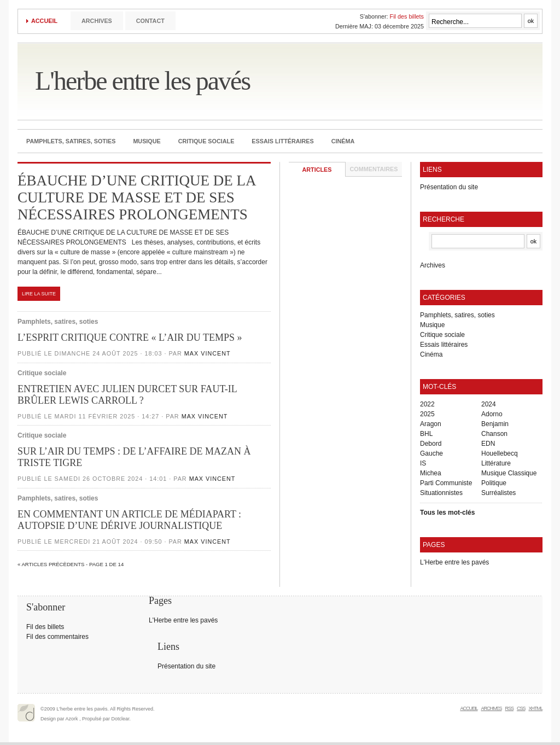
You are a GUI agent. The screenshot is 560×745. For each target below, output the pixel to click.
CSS (521, 708)
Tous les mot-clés (447, 513)
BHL (426, 434)
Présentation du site (449, 187)
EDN (488, 444)
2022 (427, 404)
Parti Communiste (446, 483)
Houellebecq (500, 453)
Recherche (444, 219)
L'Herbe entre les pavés (454, 562)
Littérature (496, 463)
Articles (317, 170)
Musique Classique (509, 473)
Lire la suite (39, 294)
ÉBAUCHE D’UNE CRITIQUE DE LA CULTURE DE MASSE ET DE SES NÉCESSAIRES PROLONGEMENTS (136, 197)
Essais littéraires (282, 141)
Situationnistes (441, 493)
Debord (431, 444)
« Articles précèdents (51, 564)
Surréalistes (498, 493)
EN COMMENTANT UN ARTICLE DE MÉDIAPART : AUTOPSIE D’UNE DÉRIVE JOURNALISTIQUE (129, 520)
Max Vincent (208, 353)
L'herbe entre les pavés (142, 81)
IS (423, 463)
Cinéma (343, 141)
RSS (509, 708)
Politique (494, 483)
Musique (147, 141)
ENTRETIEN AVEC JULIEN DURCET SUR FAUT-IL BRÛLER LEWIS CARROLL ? (127, 395)
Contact (150, 21)
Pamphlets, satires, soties (71, 141)
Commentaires (374, 169)
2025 (427, 414)
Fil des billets (407, 16)
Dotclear (121, 719)
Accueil (44, 21)
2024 (489, 404)
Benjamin (495, 424)
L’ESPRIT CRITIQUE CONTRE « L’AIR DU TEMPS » (130, 337)
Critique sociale (206, 141)
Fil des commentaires (57, 637)
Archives (97, 21)
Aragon (431, 424)
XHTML (535, 708)
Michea (431, 473)
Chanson (494, 434)
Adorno (492, 414)
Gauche (431, 453)
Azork (72, 719)
